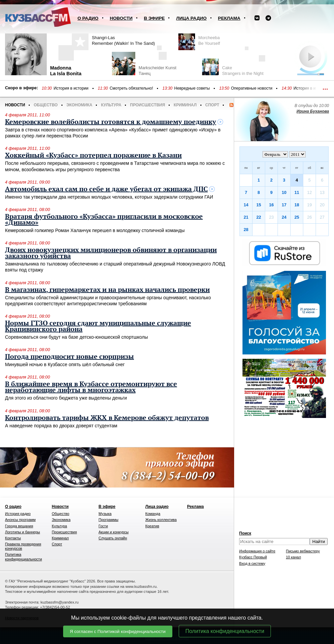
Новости (121, 18)
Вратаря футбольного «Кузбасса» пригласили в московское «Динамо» (104, 220)
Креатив (152, 526)
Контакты (13, 538)
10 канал (293, 557)
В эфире (154, 18)
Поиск (245, 533)
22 (259, 217)
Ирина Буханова (313, 111)
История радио (18, 514)
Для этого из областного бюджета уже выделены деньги (66, 398)
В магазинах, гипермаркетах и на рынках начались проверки (107, 290)
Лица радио (191, 18)
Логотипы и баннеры (23, 532)
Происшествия (147, 105)
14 (246, 205)
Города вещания (19, 526)
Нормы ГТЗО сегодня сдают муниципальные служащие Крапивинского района (98, 326)
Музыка (105, 514)
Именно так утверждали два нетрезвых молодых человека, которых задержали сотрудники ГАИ (109, 197)
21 (246, 217)
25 (297, 217)
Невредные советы (192, 88)
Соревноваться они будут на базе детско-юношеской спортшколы (76, 337)
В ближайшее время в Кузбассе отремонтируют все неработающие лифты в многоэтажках (91, 387)
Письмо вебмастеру (303, 551)
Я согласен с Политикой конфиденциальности (118, 631)
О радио (88, 18)
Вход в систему (252, 563)
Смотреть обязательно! (131, 88)
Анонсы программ (20, 520)
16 (271, 205)
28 (246, 230)
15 (259, 205)
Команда (153, 514)
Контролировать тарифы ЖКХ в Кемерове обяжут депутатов (107, 418)
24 (284, 217)
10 (284, 192)
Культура (111, 105)
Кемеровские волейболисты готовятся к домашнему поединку (111, 122)
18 (297, 205)
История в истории (71, 88)
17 (284, 205)
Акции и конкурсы (114, 532)
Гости (103, 526)
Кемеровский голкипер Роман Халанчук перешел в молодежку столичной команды (95, 230)
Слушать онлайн (113, 538)
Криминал (185, 105)
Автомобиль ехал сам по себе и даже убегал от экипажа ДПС (106, 189)
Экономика (79, 105)
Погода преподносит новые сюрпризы (69, 357)
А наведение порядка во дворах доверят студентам (61, 426)
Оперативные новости (252, 88)
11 (297, 192)
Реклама (229, 18)
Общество (46, 105)
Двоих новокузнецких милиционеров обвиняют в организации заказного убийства (111, 253)
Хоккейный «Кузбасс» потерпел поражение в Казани (93, 155)
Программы (108, 520)
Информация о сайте (257, 551)
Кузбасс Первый (253, 557)
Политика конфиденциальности (225, 631)
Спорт (212, 105)
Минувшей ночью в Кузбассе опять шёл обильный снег (65, 364)
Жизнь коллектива (161, 520)
